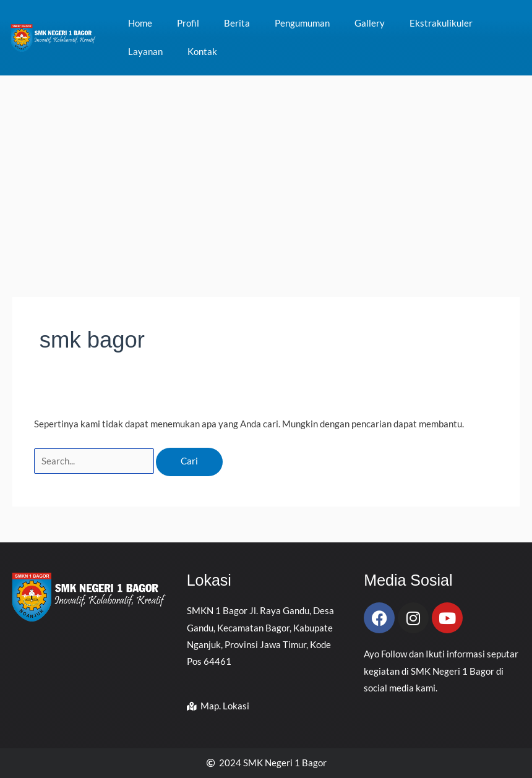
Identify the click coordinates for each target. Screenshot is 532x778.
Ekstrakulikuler (441, 23)
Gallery (370, 23)
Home (140, 23)
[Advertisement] (266, 168)
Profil (188, 23)
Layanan (145, 52)
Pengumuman (302, 23)
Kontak (202, 52)
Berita (237, 23)
